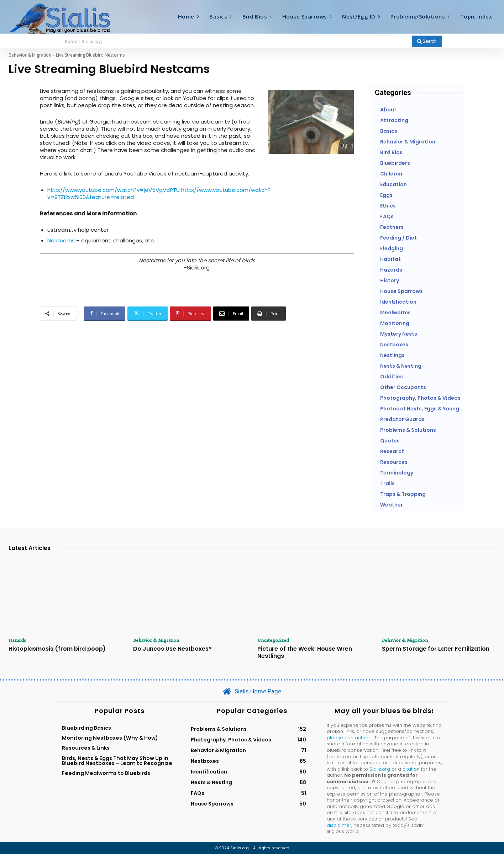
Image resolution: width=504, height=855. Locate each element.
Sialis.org (380, 769)
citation (411, 769)
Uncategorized (275, 640)
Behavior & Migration (30, 55)
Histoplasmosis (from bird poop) (57, 649)
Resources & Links (86, 749)
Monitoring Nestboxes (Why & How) (110, 739)
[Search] (427, 41)
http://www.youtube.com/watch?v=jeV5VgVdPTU (114, 190)
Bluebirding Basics (86, 728)
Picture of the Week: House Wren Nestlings (305, 653)
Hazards (18, 640)
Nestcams (61, 240)
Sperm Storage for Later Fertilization (436, 649)
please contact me (349, 738)
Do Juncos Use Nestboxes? (172, 649)
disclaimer (339, 826)
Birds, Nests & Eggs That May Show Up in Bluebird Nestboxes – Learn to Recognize (117, 761)
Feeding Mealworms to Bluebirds (106, 774)
